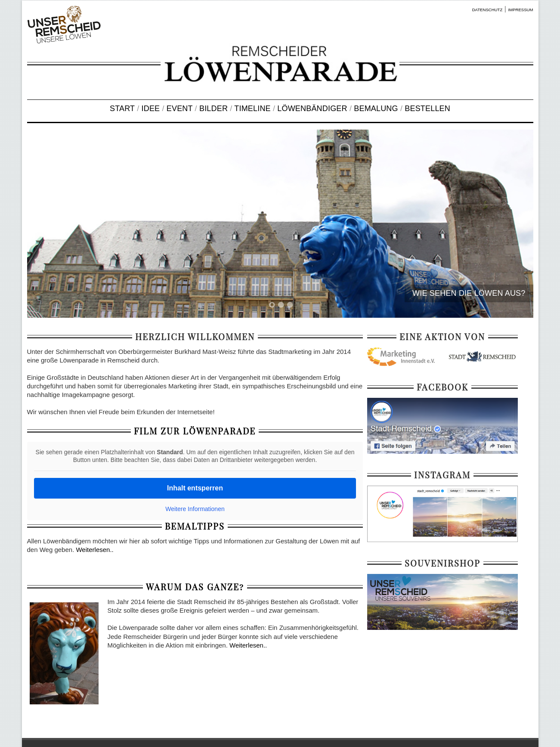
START (122, 108)
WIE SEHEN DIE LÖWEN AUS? (469, 293)
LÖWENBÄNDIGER (312, 108)
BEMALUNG (376, 108)
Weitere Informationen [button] (195, 509)
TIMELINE (252, 108)
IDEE (151, 108)
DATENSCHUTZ (487, 10)
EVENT (180, 108)
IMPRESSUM (520, 10)
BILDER (213, 108)
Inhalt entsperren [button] (195, 488)
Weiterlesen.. (94, 550)
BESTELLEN (427, 108)
